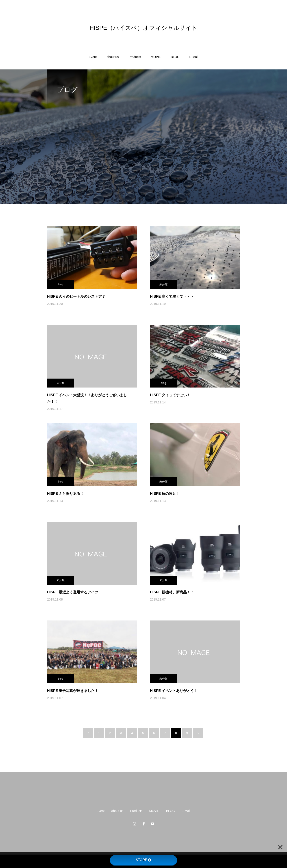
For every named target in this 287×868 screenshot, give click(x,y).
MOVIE (156, 57)
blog (61, 284)
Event (93, 57)
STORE (143, 860)
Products (135, 57)
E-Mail (194, 57)
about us (113, 57)
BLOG (175, 57)
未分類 (163, 284)
